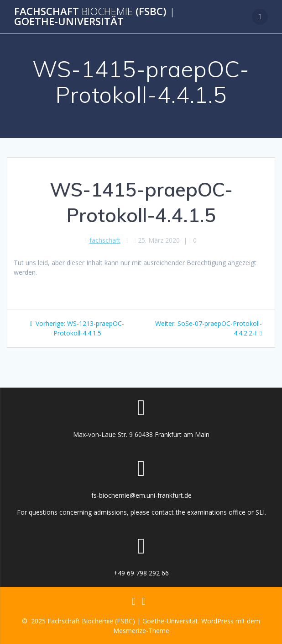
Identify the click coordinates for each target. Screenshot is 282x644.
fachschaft (105, 240)
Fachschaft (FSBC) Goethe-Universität (95, 17)
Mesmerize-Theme (141, 631)
